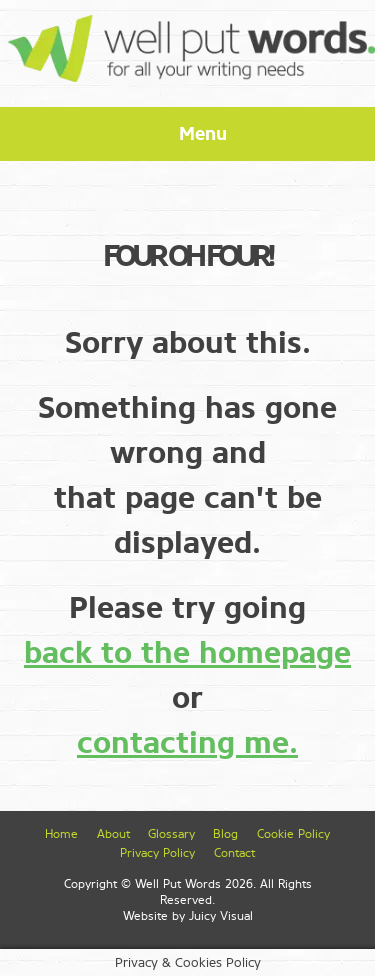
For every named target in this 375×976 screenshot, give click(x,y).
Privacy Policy (157, 853)
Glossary (171, 834)
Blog (225, 834)
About (113, 834)
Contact (234, 853)
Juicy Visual (221, 916)
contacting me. (187, 743)
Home (61, 834)
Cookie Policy (293, 834)
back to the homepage (187, 653)
